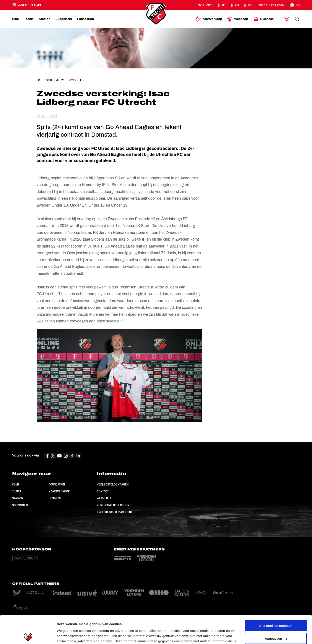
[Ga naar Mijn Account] (287, 19)
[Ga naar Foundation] (85, 19)
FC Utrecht (44, 80)
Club (15, 484)
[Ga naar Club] (15, 19)
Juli (80, 80)
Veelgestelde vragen (113, 484)
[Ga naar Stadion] (45, 19)
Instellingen (66, 635)
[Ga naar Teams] (29, 19)
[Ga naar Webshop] (238, 19)
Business (55, 498)
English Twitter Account (115, 512)
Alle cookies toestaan (276, 598)
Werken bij (105, 498)
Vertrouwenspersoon (113, 505)
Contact (103, 491)
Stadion (18, 498)
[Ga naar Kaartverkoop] (209, 19)
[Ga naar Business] (263, 19)
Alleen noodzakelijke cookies (276, 623)
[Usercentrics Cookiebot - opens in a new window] (28, 636)
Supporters (21, 505)
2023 (71, 80)
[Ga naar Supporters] (64, 19)
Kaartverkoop (59, 491)
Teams (17, 491)
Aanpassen (276, 610)
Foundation (57, 484)
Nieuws (60, 80)
